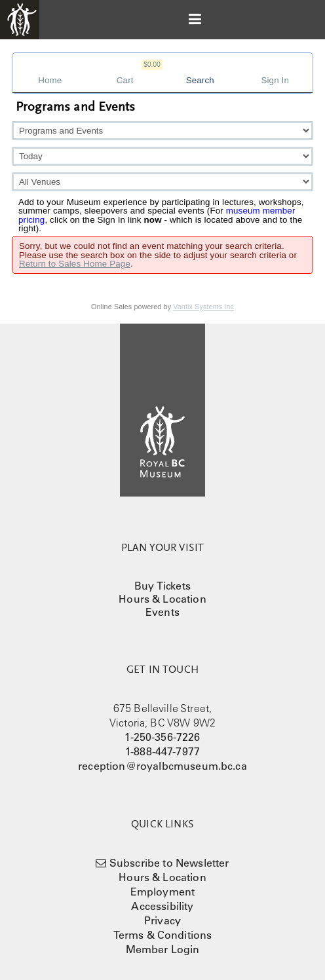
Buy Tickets (162, 586)
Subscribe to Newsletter (169, 863)
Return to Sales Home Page (75, 264)
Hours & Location (162, 599)
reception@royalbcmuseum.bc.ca (162, 766)
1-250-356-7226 (162, 737)
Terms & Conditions (163, 935)
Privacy (162, 920)
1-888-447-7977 (162, 751)
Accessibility (162, 906)
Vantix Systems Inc (203, 307)
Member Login (163, 949)
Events (162, 612)
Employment (163, 892)
